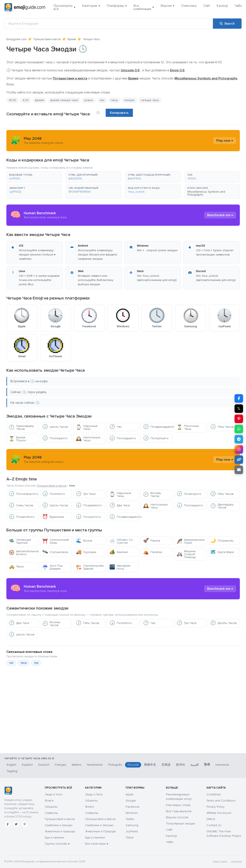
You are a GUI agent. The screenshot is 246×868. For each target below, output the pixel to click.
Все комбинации (144, 7)
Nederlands (95, 765)
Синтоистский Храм (56, 541)
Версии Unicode (177, 817)
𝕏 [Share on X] (239, 409)
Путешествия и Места (100, 819)
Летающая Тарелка (20, 541)
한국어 (180, 765)
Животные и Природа (100, 831)
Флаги (49, 801)
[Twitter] (16, 824)
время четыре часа (64, 100)
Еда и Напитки (95, 838)
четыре (129, 100)
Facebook (133, 807)
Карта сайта (220, 862)
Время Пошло (17, 439)
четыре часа (150, 100)
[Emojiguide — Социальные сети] (8, 791)
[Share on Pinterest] (239, 419)
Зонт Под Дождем (52, 567)
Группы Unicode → (57, 844)
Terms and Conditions (221, 801)
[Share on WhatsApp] (239, 429)
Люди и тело (54, 794)
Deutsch (44, 765)
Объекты (51, 807)
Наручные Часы (87, 427)
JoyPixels (132, 831)
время (39, 100)
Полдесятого (22, 517)
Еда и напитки (54, 838)
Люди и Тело (94, 794)
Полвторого (189, 494)
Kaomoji (222, 6)
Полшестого (88, 517)
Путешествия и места (47, 39)
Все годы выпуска (179, 811)
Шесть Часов (55, 427)
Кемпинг (119, 552)
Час (116, 427)
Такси (16, 567)
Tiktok (130, 838)
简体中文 (150, 765)
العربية (195, 765)
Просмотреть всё (64, 7)
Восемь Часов (152, 495)
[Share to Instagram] (239, 449)
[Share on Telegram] (239, 439)
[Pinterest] (25, 824)
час (102, 100)
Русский (133, 765)
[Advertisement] (123, 731)
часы (114, 100)
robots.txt (236, 862)
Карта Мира (222, 552)
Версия (167, 6)
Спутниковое (55, 552)
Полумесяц (222, 541)
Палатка (153, 552)
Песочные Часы (188, 427)
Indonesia (222, 765)
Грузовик (86, 552)
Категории (91, 6)
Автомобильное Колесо (23, 553)
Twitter (130, 819)
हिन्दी (207, 765)
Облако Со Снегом (121, 541)
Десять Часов (223, 623)
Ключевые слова (178, 805)
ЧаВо (238, 6)
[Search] (227, 24)
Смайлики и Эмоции (99, 825)
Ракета (152, 541)
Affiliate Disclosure (219, 813)
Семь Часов (21, 505)
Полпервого (55, 438)
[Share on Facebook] (239, 398)
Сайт (207, 6)
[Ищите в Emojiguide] (109, 24)
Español (27, 765)
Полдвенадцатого (158, 427)
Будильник (53, 517)
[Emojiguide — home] (25, 7)
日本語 (166, 765)
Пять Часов (222, 427)
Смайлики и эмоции (59, 825)
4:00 (26, 100)
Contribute (214, 794)
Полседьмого (123, 438)
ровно (89, 100)
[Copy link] (239, 460)
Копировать (119, 113)
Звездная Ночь (120, 567)
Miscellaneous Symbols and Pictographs (206, 193)
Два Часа (119, 505)
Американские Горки (191, 541)
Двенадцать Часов (222, 506)
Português (115, 765)
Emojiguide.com (16, 39)
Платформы (117, 6)
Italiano (77, 765)
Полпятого (54, 494)
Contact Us (214, 825)
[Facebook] (8, 824)
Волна (84, 541)
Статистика (189, 6)
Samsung (132, 825)
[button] (34, 177)
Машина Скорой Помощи (186, 554)
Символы (51, 813)
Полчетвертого (23, 494)
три (36, 663)
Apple (130, 794)
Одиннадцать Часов (21, 427)
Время (72, 39)
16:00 (13, 100)
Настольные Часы (88, 439)
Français (61, 765)
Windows (132, 813)
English (12, 765)
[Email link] (239, 470)
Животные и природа (60, 831)
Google (131, 801)
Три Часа (86, 494)
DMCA (211, 819)
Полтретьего (156, 438)
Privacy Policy (216, 807)
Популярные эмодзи (181, 824)
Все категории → (97, 844)
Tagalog (12, 771)
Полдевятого (89, 505)
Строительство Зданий (90, 567)
